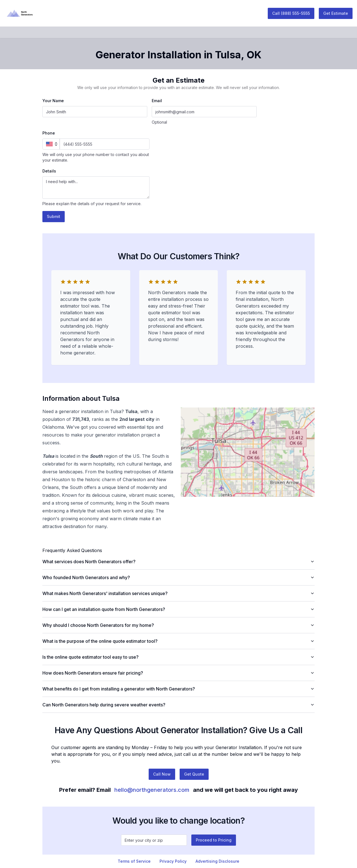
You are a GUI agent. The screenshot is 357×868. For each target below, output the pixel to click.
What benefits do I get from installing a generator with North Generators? (178, 689)
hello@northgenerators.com (152, 790)
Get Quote (194, 774)
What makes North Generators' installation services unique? (178, 593)
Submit (54, 216)
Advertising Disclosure (217, 861)
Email (157, 101)
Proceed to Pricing (214, 840)
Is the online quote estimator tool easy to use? (178, 657)
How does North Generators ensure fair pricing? (178, 673)
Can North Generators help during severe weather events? (178, 705)
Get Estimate (336, 13)
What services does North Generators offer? (178, 562)
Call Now (162, 774)
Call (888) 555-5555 (291, 13)
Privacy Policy (173, 861)
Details (49, 171)
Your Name (53, 101)
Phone (49, 133)
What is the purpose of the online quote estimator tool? (178, 641)
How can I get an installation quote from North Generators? (178, 609)
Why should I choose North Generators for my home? (178, 625)
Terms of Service (134, 861)
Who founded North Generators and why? (178, 577)
